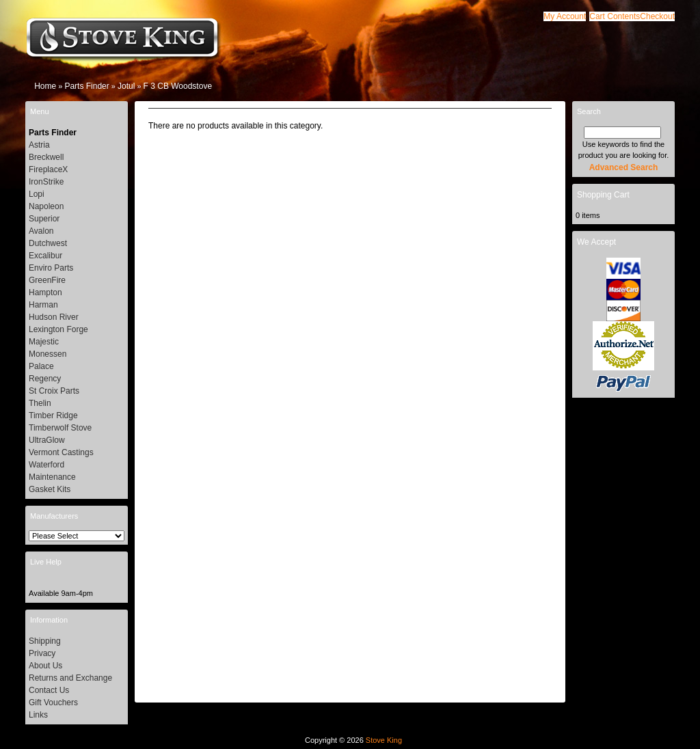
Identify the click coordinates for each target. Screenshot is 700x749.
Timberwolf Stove (60, 428)
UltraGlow (47, 440)
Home (45, 86)
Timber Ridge (53, 416)
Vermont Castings (61, 452)
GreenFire (47, 280)
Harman (43, 305)
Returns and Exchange (70, 678)
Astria (39, 145)
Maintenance (52, 477)
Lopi (37, 194)
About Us (45, 666)
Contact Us (49, 690)
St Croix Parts (54, 391)
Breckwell (46, 157)
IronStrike (46, 182)
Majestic (44, 342)
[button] (615, 16)
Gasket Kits (50, 489)
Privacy (42, 653)
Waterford (46, 465)
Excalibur (45, 256)
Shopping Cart (603, 195)
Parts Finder (86, 86)
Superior (44, 219)
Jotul (126, 86)
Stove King (384, 740)
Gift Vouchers (53, 703)
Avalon (41, 231)
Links (38, 715)
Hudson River (54, 317)
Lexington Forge (58, 329)
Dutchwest (48, 243)
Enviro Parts (51, 268)
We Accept (596, 242)
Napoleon (46, 206)
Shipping (45, 641)
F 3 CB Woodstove (178, 86)
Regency (45, 379)
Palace (41, 366)
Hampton (45, 292)
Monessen (48, 354)
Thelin (40, 403)
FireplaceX (48, 169)
